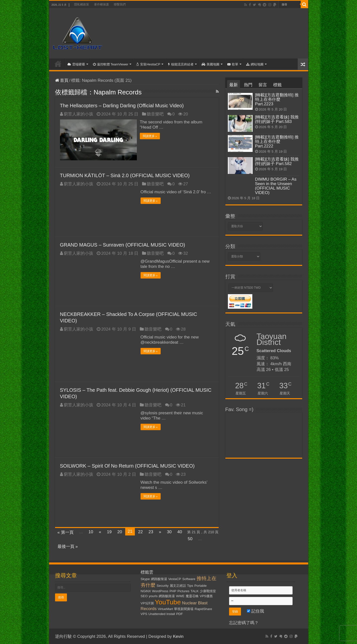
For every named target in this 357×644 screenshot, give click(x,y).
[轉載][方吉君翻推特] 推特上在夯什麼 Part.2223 (277, 99)
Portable (201, 585)
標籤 (277, 85)
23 (151, 531)
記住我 (255, 611)
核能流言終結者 (181, 64)
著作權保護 (101, 4)
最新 (234, 85)
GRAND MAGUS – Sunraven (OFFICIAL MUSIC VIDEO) (123, 244)
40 (180, 531)
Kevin (178, 636)
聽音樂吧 (155, 114)
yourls (153, 596)
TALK (195, 591)
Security (163, 585)
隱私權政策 (82, 4)
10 (91, 531)
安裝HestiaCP (148, 64)
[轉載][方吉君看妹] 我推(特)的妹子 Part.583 (277, 119)
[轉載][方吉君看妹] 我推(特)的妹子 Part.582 (277, 161)
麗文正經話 (178, 585)
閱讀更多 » (151, 136)
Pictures (183, 591)
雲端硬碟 (76, 64)
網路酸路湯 (167, 596)
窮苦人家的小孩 (78, 114)
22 (140, 531)
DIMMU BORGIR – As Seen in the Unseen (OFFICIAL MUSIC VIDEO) (276, 186)
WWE (180, 596)
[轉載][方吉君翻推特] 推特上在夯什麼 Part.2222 (277, 142)
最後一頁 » (68, 546)
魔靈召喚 (192, 596)
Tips (190, 585)
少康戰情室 (208, 591)
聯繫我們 (120, 4)
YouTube (168, 602)
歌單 (233, 64)
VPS (144, 613)
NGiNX (146, 591)
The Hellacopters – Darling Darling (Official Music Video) (122, 106)
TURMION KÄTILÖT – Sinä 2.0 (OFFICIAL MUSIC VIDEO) (125, 175)
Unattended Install (162, 613)
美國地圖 (210, 64)
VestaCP (175, 578)
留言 (263, 85)
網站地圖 (255, 64)
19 (109, 531)
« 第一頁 (66, 532)
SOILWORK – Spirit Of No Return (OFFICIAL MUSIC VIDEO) (127, 465)
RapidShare (203, 608)
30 (169, 531)
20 (120, 531)
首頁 (58, 64)
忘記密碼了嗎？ (244, 622)
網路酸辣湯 (159, 578)
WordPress (160, 591)
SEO (144, 596)
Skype (145, 578)
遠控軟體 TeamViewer (111, 64)
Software (189, 578)
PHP (173, 591)
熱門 (248, 85)
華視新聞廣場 (184, 608)
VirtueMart (165, 608)
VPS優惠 (206, 596)
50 (190, 538)
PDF (180, 613)
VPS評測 (147, 603)
